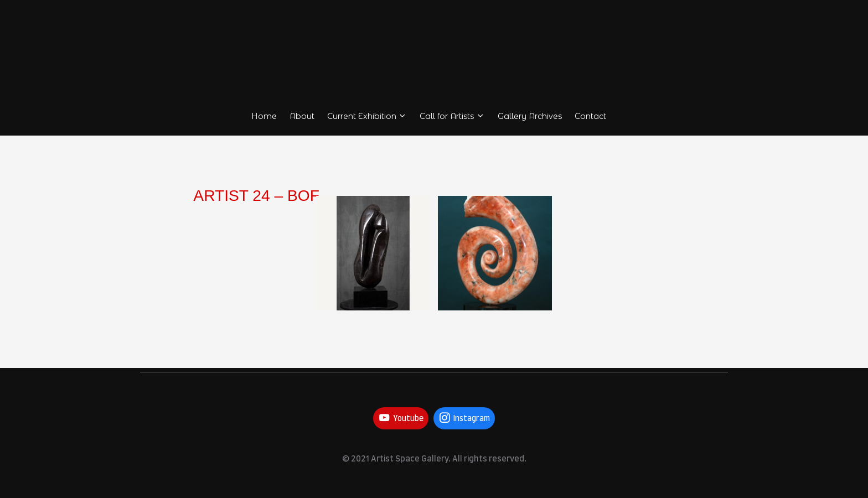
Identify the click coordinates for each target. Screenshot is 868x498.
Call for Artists (452, 116)
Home (264, 116)
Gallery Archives (530, 116)
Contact (590, 116)
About (302, 116)
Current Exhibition (367, 116)
